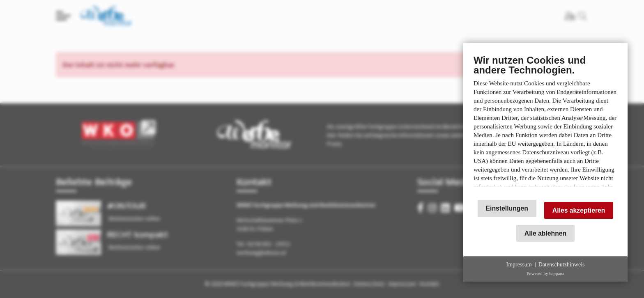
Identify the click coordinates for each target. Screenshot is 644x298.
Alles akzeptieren (579, 210)
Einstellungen (507, 208)
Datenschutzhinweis (562, 265)
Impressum (519, 265)
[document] (545, 124)
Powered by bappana (545, 273)
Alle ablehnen (545, 233)
